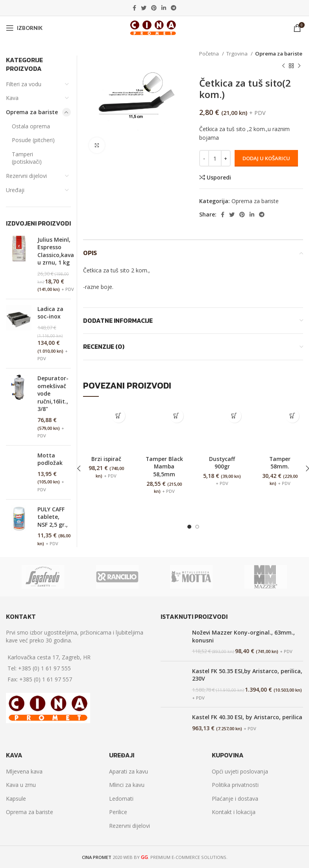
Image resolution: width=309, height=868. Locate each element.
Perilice (118, 812)
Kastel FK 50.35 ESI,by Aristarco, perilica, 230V (247, 675)
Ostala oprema (31, 126)
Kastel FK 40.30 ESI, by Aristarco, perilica (247, 717)
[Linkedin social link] (164, 8)
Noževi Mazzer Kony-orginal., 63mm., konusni (243, 636)
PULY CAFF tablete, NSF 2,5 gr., (53, 517)
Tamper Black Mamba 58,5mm (164, 466)
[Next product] (299, 66)
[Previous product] (283, 66)
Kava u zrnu (21, 785)
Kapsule (16, 799)
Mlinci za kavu (127, 785)
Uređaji (15, 190)
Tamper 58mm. (280, 463)
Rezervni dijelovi (26, 176)
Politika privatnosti (235, 785)
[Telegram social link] (174, 8)
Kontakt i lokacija (234, 812)
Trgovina (238, 54)
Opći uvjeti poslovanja (240, 771)
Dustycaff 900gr (222, 463)
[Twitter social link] (144, 8)
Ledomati (121, 799)
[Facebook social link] (134, 8)
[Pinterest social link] (154, 8)
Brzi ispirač (106, 459)
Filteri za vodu (24, 84)
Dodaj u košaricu (266, 158)
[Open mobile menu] (24, 28)
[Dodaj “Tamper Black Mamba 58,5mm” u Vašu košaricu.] (177, 416)
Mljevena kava (24, 771)
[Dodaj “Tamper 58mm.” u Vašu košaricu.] (292, 416)
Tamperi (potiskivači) (27, 158)
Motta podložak (50, 459)
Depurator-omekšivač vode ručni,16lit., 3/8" (53, 393)
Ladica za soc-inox (50, 313)
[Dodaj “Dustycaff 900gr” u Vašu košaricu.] (234, 416)
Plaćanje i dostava (235, 799)
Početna (210, 54)
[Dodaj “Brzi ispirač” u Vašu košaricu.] (118, 416)
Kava (12, 98)
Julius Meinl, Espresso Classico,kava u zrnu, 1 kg (56, 251)
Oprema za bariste (279, 54)
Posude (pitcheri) (33, 140)
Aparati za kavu (129, 771)
